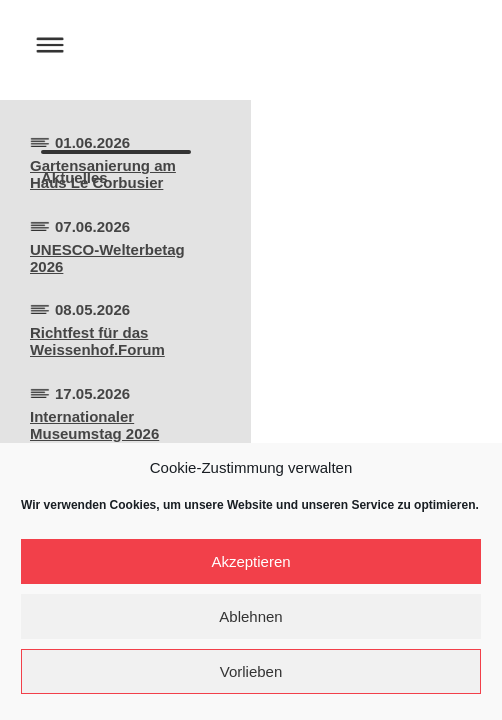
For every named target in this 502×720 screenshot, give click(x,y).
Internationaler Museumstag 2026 (94, 425)
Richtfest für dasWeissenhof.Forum (97, 341)
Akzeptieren (250, 561)
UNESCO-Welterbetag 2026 (107, 258)
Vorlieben (251, 671)
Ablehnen (250, 616)
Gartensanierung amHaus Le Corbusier (103, 174)
